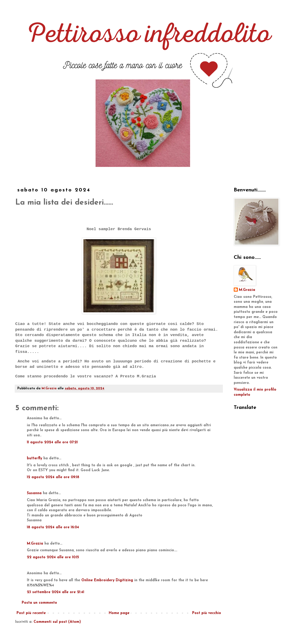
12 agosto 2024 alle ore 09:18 (53, 477)
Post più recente (31, 613)
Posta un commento (39, 603)
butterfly (34, 458)
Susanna (34, 493)
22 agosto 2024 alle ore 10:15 (53, 557)
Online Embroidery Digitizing (107, 580)
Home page (119, 613)
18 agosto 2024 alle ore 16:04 (53, 527)
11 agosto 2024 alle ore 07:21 (52, 442)
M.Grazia (35, 544)
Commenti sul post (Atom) (57, 622)
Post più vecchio (207, 613)
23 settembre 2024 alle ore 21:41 (56, 592)
